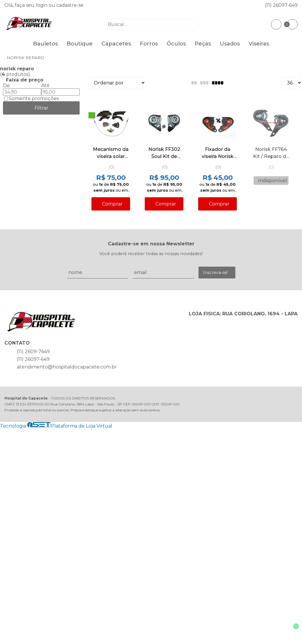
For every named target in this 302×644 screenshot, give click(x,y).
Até (45, 85)
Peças (203, 44)
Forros (149, 44)
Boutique (80, 44)
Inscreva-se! (215, 273)
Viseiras (259, 44)
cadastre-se (70, 5)
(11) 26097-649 (281, 5)
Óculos (176, 44)
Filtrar (41, 108)
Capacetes (116, 44)
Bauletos (45, 44)
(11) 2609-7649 (33, 352)
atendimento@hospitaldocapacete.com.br (67, 367)
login (42, 5)
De (6, 85)
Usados (230, 44)
